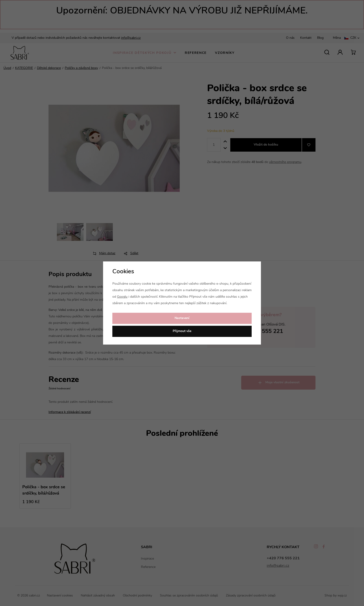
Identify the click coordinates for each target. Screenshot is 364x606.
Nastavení (182, 318)
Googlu (122, 297)
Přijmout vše (182, 331)
